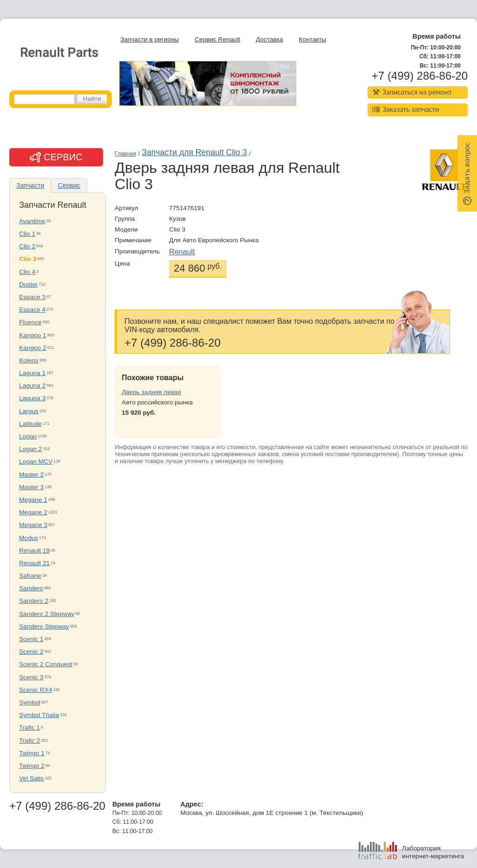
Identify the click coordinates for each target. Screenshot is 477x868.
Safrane (30, 576)
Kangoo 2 (33, 348)
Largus (29, 411)
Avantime (32, 221)
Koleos (29, 360)
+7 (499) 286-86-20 (420, 76)
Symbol (30, 702)
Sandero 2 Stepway (47, 614)
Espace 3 (32, 297)
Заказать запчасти (406, 109)
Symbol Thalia (39, 715)
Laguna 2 (32, 386)
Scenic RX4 (36, 690)
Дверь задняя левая (151, 392)
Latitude (30, 424)
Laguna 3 (32, 398)
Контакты (313, 39)
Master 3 (31, 487)
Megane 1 (33, 500)
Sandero (31, 588)
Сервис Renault (217, 39)
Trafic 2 (30, 741)
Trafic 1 (30, 728)
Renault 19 (34, 550)
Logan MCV (36, 461)
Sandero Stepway (44, 626)
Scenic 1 (31, 639)
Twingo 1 (32, 753)
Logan (28, 436)
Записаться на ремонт (412, 92)
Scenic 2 (31, 652)
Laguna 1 (32, 373)
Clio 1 (27, 234)
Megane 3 (33, 525)
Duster (28, 284)
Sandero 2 (34, 601)
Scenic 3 (31, 677)
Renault (182, 252)
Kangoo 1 (33, 335)
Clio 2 (27, 246)
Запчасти (30, 185)
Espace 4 (32, 310)
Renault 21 (34, 563)
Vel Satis (31, 778)
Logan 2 (31, 449)
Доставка (269, 39)
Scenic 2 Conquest (46, 664)
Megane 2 (33, 512)
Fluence (30, 322)
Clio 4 (27, 272)
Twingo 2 (32, 766)
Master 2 (31, 475)
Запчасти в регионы (150, 39)
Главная (125, 154)
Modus (29, 538)
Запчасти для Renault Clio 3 (194, 152)
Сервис (69, 185)
